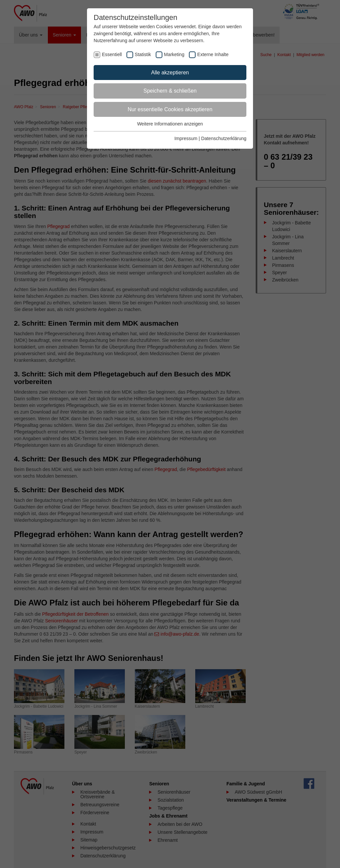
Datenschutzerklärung (224, 138)
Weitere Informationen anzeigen (170, 124)
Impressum (186, 138)
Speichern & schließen (170, 91)
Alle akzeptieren (170, 73)
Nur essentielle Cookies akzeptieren (170, 109)
